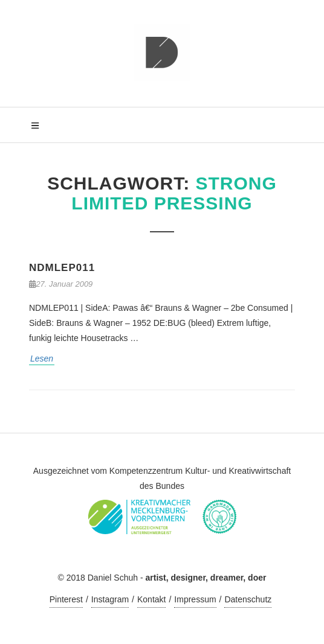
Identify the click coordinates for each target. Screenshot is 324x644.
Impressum (195, 599)
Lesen (42, 359)
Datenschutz (248, 599)
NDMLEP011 (62, 268)
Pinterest (66, 599)
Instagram (110, 599)
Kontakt (151, 599)
